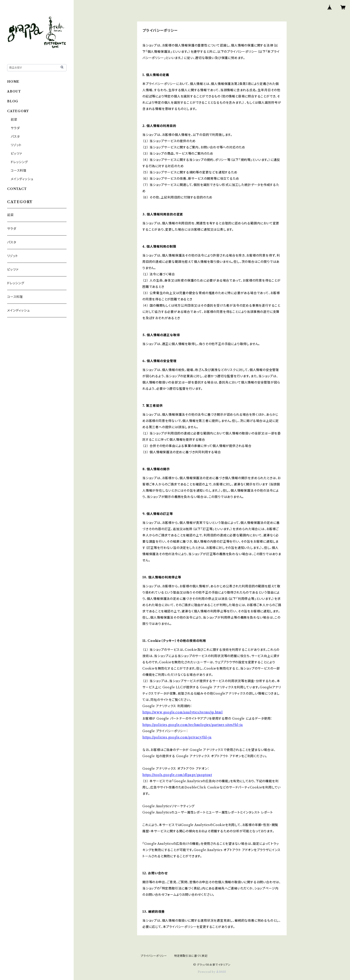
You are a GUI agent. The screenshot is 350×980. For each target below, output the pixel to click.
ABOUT (14, 91)
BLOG (13, 101)
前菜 (14, 120)
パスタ (15, 137)
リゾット (16, 145)
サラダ (15, 128)
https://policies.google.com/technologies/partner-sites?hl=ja (193, 725)
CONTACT (17, 189)
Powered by (212, 972)
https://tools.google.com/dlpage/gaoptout (177, 775)
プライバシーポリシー (154, 956)
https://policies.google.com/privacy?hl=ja (177, 737)
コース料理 (19, 171)
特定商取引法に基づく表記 (191, 956)
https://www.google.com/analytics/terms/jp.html (183, 712)
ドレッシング (19, 162)
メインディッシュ (22, 179)
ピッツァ (16, 154)
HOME (13, 82)
